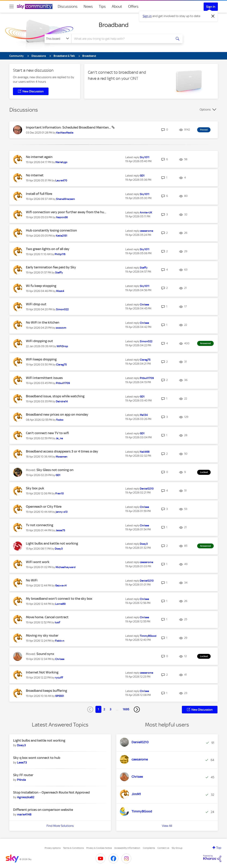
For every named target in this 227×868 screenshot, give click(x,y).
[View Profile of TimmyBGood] (148, 636)
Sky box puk (35, 488)
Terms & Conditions (73, 848)
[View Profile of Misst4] (60, 291)
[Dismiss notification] (213, 16)
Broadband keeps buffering (46, 691)
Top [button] (219, 848)
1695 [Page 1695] (126, 709)
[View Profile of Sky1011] (145, 157)
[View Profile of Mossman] (62, 457)
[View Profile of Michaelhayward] (66, 567)
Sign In (211, 7)
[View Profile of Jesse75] (60, 530)
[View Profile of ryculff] (59, 678)
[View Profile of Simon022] (62, 309)
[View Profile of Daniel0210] (147, 489)
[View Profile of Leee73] (22, 762)
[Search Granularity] (58, 39)
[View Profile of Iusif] (58, 622)
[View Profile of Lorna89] (60, 604)
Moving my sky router (42, 635)
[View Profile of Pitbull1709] (63, 383)
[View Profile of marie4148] (24, 814)
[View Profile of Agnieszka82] (26, 797)
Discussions (68, 6)
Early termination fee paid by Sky (51, 267)
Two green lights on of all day (48, 249)
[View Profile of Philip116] (60, 254)
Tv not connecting (40, 525)
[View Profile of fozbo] (60, 420)
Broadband (114, 25)
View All (167, 826)
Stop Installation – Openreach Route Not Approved (51, 792)
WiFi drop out (36, 304)
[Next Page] (137, 709)
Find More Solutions (60, 826)
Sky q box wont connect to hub (37, 758)
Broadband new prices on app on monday (57, 414)
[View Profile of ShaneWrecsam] (66, 199)
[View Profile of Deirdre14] (62, 401)
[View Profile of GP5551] (60, 696)
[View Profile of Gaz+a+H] (61, 586)
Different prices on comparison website (43, 810)
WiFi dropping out (39, 341)
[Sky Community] (35, 6)
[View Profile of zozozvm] (61, 328)
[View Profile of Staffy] (59, 273)
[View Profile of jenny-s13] (62, 512)
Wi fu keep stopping (41, 286)
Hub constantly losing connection (51, 230)
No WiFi (32, 580)
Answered (205, 343)
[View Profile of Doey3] (59, 549)
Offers (133, 6)
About (117, 6)
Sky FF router (23, 775)
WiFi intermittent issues (44, 378)
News (88, 6)
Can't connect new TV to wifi (47, 433)
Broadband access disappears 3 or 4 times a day (62, 451)
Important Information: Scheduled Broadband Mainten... (69, 127)
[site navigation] (12, 6)
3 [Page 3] (111, 709)
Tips (102, 6)
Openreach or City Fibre (44, 507)
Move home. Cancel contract (47, 617)
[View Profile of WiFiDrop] (62, 346)
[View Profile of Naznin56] (62, 217)
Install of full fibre (39, 194)
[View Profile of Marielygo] (61, 162)
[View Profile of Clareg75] (61, 365)
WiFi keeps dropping (41, 359)
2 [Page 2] (104, 709)
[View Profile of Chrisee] (144, 305)
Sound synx (45, 654)
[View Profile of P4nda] (21, 780)
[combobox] (121, 39)
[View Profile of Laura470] (61, 181)
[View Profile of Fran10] (60, 494)
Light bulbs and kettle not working (52, 543)
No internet (35, 175)
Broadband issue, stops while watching (55, 396)
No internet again (39, 157)
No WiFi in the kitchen (43, 322)
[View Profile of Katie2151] (62, 236)
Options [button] (205, 109)
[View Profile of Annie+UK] (146, 213)
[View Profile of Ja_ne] (59, 438)
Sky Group (177, 848)
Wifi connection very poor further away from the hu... (66, 212)
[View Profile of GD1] (142, 176)
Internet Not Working (42, 672)
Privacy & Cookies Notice (99, 848)
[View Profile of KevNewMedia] (65, 133)
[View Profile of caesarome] (146, 231)
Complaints (149, 848)
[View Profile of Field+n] (60, 641)
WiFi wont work (38, 562)
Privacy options (53, 848)
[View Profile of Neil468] (145, 452)
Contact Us (163, 848)
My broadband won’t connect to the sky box (59, 599)
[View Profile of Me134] (144, 415)
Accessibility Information (127, 848)
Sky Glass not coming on (55, 470)
